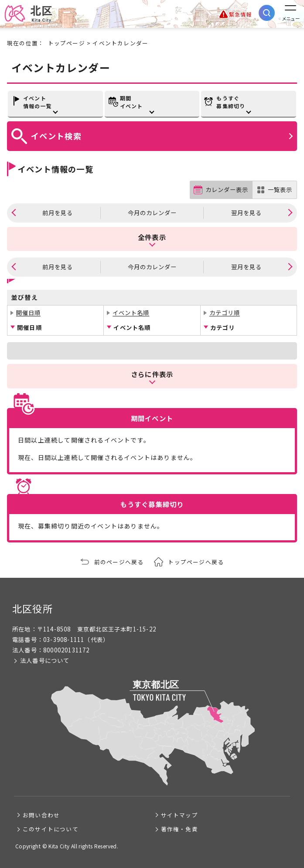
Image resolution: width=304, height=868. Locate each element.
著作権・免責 (179, 829)
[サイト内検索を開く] (267, 13)
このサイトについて (51, 829)
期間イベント (132, 102)
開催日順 (28, 313)
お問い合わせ (41, 815)
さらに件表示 (152, 374)
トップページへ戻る (196, 562)
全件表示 (152, 237)
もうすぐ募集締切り (231, 102)
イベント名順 (131, 313)
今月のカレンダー (152, 213)
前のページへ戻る (119, 562)
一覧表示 (280, 190)
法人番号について (45, 660)
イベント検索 (56, 136)
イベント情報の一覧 (38, 102)
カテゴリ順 (225, 313)
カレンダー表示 (227, 190)
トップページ (67, 43)
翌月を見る (246, 213)
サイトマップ (179, 815)
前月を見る (58, 213)
